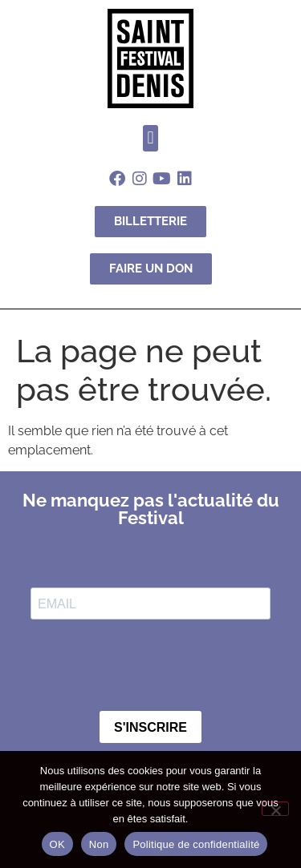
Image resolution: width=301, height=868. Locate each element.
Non (99, 844)
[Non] (275, 809)
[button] (150, 138)
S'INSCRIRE (150, 727)
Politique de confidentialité (196, 844)
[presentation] (128, 660)
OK (57, 844)
